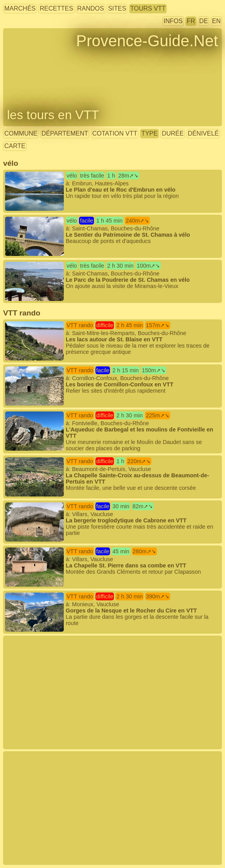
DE (203, 21)
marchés (20, 8)
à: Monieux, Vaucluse (107, 609)
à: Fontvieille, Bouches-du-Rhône (109, 431)
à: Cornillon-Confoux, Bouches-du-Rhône (89, 380)
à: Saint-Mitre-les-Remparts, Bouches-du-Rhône (107, 338)
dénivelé (203, 133)
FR (191, 21)
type (149, 133)
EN (216, 21)
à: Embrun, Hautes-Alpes (92, 185)
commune (21, 133)
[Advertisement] (112, 692)
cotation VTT (115, 133)
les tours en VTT (53, 115)
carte (15, 146)
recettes (56, 8)
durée (173, 133)
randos (90, 8)
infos (173, 21)
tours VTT (148, 8)
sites (117, 8)
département (65, 133)
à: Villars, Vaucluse (109, 519)
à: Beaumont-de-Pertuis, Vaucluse (107, 474)
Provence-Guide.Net (147, 41)
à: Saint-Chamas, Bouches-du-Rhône (98, 230)
